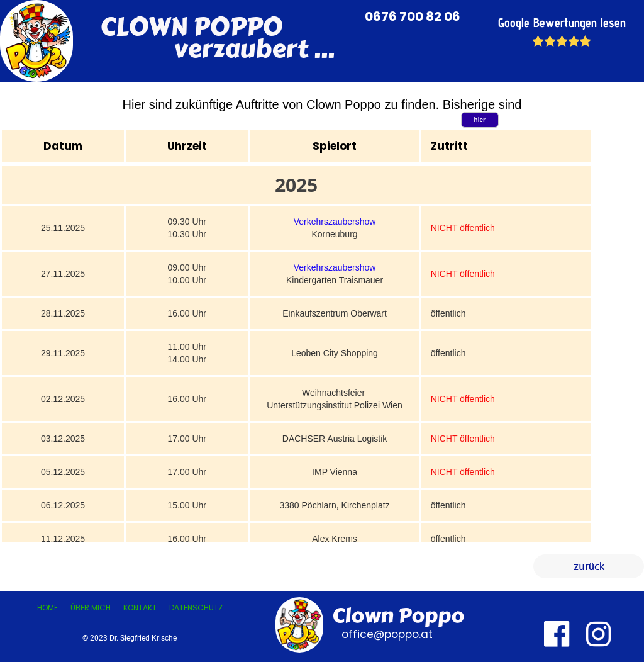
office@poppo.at (386, 634)
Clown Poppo (398, 616)
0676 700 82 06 (414, 16)
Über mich (91, 608)
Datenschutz (196, 608)
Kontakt (140, 608)
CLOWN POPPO (191, 27)
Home (47, 608)
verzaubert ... (217, 49)
